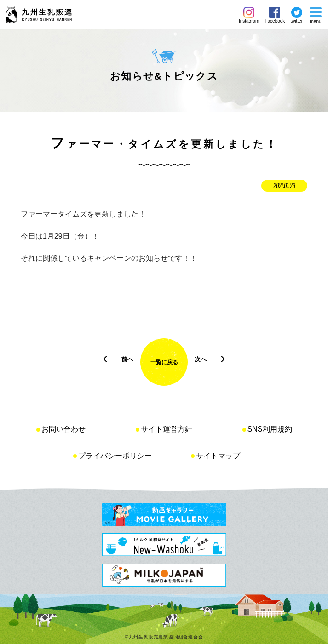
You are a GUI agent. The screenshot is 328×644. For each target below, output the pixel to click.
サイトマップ (218, 456)
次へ (201, 359)
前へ (127, 359)
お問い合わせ (63, 429)
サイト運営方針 (167, 429)
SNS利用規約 (270, 429)
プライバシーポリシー (115, 456)
